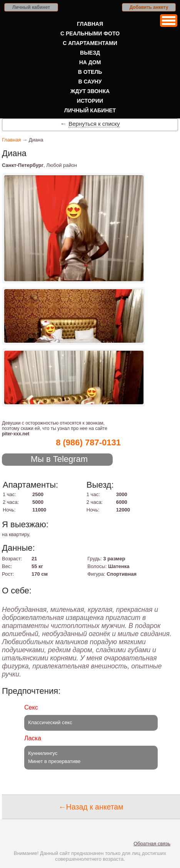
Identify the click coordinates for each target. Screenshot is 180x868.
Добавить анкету (149, 7)
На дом (90, 62)
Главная (90, 24)
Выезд (90, 53)
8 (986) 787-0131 (88, 442)
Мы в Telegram (59, 459)
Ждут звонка (90, 91)
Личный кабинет (31, 7)
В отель (90, 72)
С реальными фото (90, 33)
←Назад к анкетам (91, 807)
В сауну (90, 82)
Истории (90, 101)
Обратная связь (152, 844)
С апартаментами (90, 43)
